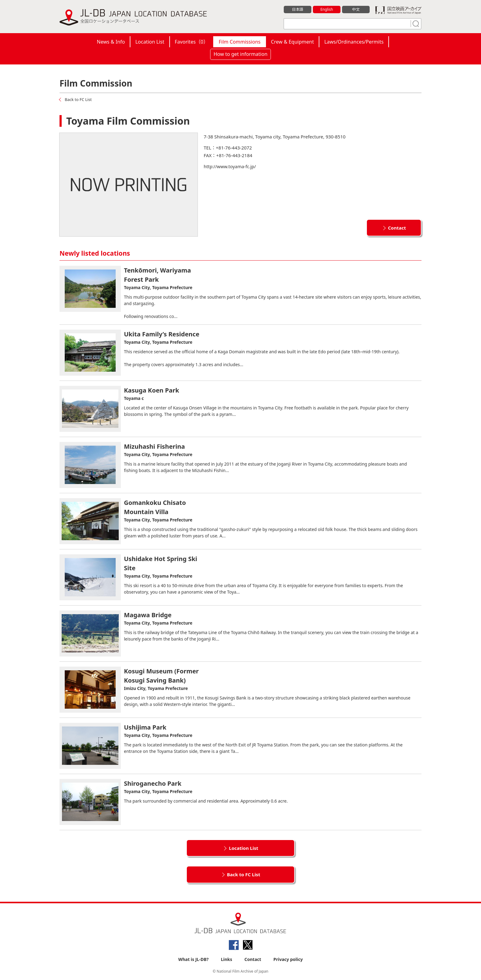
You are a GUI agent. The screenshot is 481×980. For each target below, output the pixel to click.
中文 (356, 10)
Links (227, 959)
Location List (150, 42)
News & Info (111, 42)
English (327, 10)
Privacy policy (288, 959)
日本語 (298, 10)
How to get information (240, 54)
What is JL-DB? (193, 959)
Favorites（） (192, 42)
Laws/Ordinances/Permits (354, 42)
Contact (397, 227)
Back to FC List (79, 99)
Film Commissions (240, 42)
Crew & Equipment (292, 42)
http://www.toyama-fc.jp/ (231, 166)
